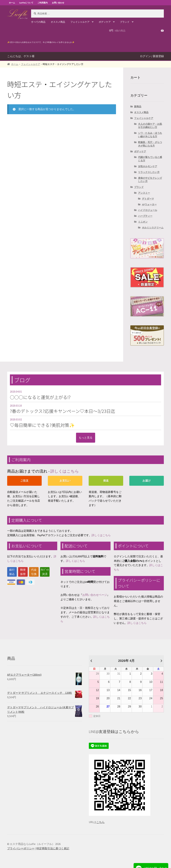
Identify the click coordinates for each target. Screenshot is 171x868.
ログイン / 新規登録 (152, 56)
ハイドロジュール (148, 210)
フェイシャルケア (80, 22)
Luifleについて (26, 3)
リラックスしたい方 (149, 172)
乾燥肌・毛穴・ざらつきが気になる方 (150, 144)
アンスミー (144, 193)
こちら (100, 822)
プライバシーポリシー (21, 848)
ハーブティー (145, 216)
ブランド (125, 22)
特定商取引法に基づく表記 (53, 848)
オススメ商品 (58, 22)
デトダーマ (148, 199)
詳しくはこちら (65, 471)
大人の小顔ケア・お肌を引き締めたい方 (150, 126)
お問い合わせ (58, 3)
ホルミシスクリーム (153, 228)
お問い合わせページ (95, 595)
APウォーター (149, 204)
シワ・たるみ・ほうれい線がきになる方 (150, 135)
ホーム (12, 3)
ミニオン (143, 222)
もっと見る (86, 438)
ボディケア (105, 22)
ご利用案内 (43, 3)
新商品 (138, 107)
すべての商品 (38, 22)
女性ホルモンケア (148, 166)
